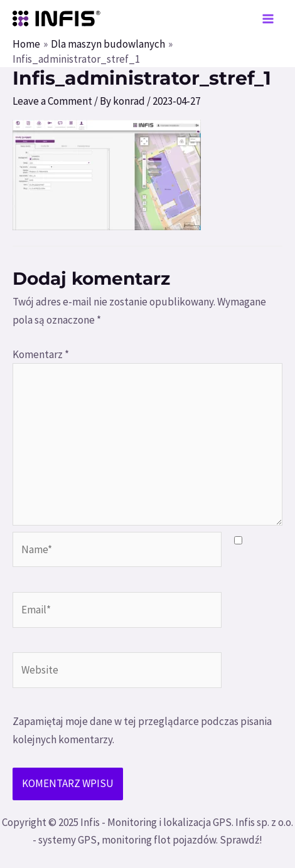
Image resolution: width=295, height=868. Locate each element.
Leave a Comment (52, 101)
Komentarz (41, 354)
